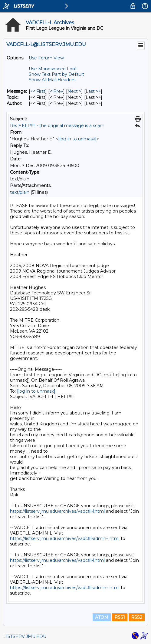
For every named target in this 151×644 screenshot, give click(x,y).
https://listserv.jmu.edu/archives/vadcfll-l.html (57, 511)
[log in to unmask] (77, 139)
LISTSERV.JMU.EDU (25, 636)
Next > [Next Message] (74, 91)
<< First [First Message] (38, 91)
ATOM (102, 617)
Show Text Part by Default (56, 74)
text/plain (20, 192)
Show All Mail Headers (52, 80)
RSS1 (120, 617)
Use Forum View (46, 58)
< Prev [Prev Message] (56, 91)
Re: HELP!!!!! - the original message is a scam (57, 126)
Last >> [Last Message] (93, 91)
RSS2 (137, 617)
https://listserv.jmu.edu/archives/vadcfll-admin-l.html (65, 538)
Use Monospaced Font (53, 69)
